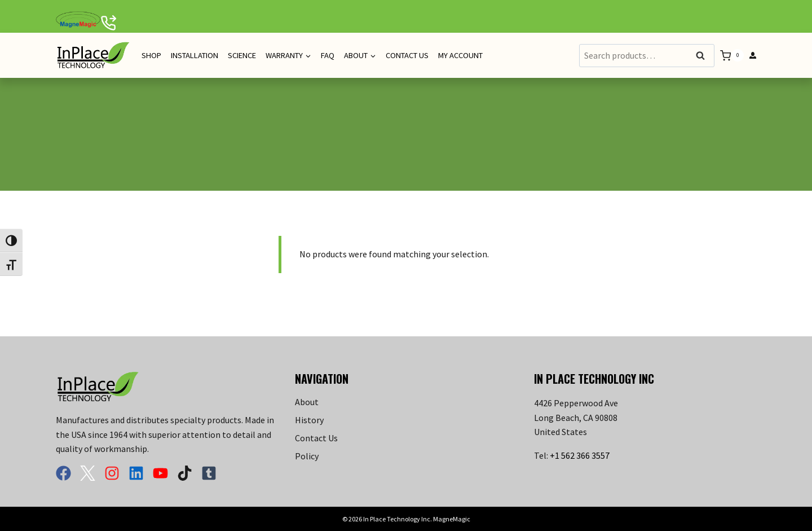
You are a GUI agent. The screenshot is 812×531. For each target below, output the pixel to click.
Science (242, 55)
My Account (460, 55)
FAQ (328, 55)
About (307, 402)
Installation (195, 55)
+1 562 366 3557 (580, 455)
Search (704, 56)
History (309, 420)
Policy (307, 456)
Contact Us (407, 55)
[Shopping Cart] (732, 56)
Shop (151, 55)
